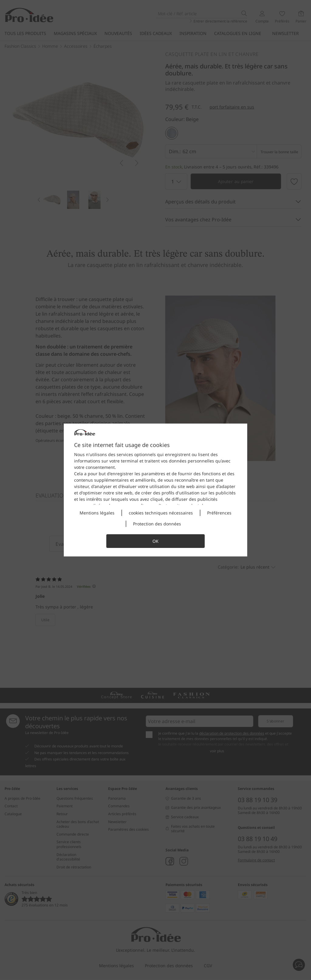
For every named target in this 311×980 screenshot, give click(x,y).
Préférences (219, 513)
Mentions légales (97, 513)
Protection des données (157, 524)
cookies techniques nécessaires (161, 513)
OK (155, 541)
